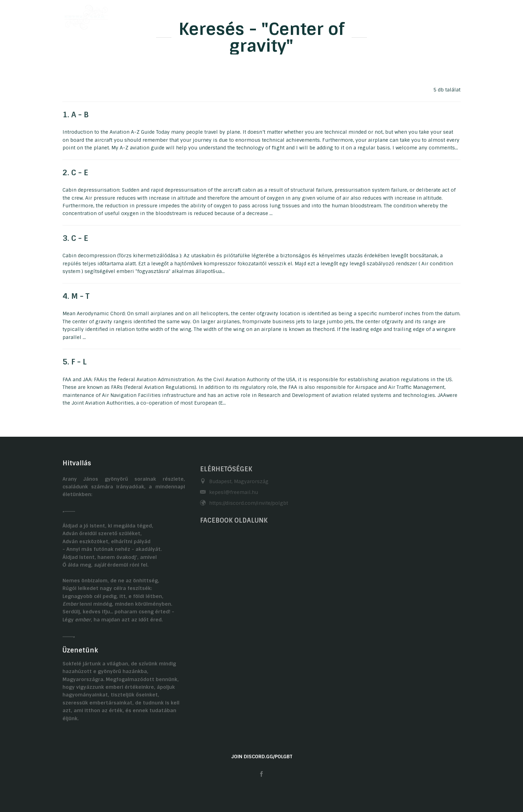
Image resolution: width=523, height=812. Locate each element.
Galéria (300, 15)
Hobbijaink (264, 15)
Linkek (419, 15)
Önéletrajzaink (218, 15)
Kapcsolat (385, 15)
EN (457, 15)
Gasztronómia (340, 15)
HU (444, 15)
